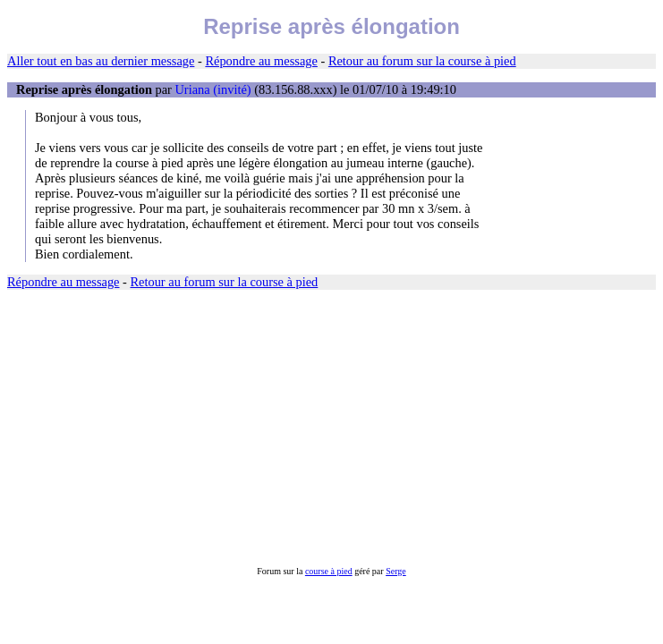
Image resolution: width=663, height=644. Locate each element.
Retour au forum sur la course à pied (422, 61)
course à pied (329, 571)
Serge (396, 571)
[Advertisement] (331, 428)
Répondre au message (261, 61)
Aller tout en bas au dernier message (101, 61)
